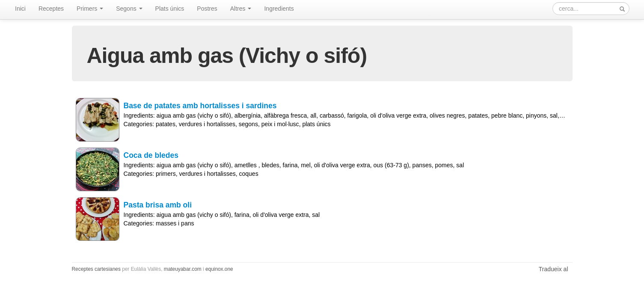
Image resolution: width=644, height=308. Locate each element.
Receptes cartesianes (96, 269)
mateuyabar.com (183, 269)
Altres (241, 9)
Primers (90, 9)
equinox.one (219, 269)
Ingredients (279, 9)
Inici (20, 9)
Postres (207, 9)
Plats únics (170, 9)
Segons (129, 9)
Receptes (51, 9)
